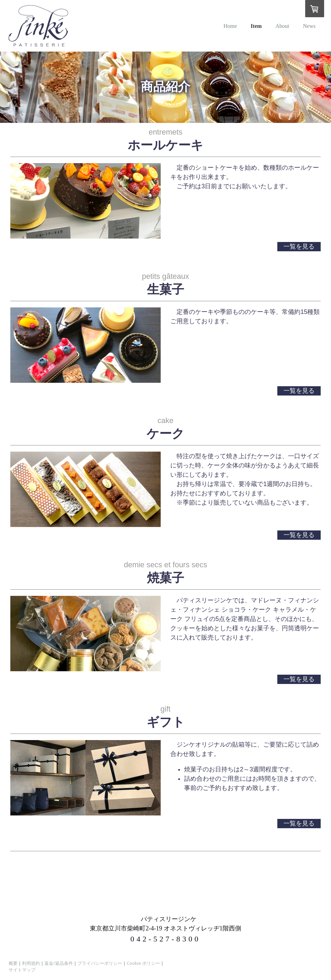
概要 (13, 963)
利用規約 (31, 963)
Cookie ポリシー (143, 963)
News (309, 26)
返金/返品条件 (59, 963)
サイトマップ (22, 970)
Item (256, 26)
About (282, 26)
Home (230, 26)
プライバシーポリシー (100, 963)
